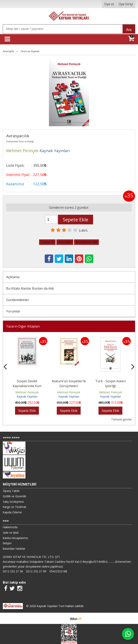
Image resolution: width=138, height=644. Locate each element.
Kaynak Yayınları (27, 396)
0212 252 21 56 (13, 571)
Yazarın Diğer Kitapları (23, 326)
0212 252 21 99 (36, 571)
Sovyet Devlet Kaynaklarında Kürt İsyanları (27, 386)
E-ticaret (63, 618)
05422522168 (58, 571)
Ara (129, 30)
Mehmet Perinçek (27, 392)
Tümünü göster (121, 419)
